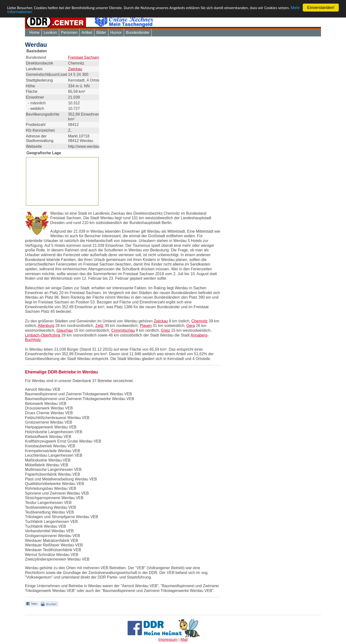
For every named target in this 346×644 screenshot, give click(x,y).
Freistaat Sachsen (83, 57)
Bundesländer (138, 32)
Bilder (101, 32)
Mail (184, 640)
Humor (116, 32)
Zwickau (75, 69)
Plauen (146, 326)
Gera (191, 326)
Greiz (166, 330)
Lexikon (50, 32)
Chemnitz (200, 321)
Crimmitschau (123, 330)
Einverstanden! (321, 8)
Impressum (168, 640)
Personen (69, 32)
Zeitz (100, 326)
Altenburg (46, 326)
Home (34, 32)
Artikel (87, 32)
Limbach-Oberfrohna (43, 335)
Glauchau (65, 330)
